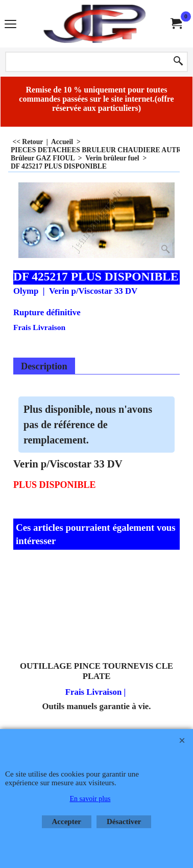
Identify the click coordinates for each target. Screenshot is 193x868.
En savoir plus (90, 799)
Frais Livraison (39, 327)
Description (44, 366)
